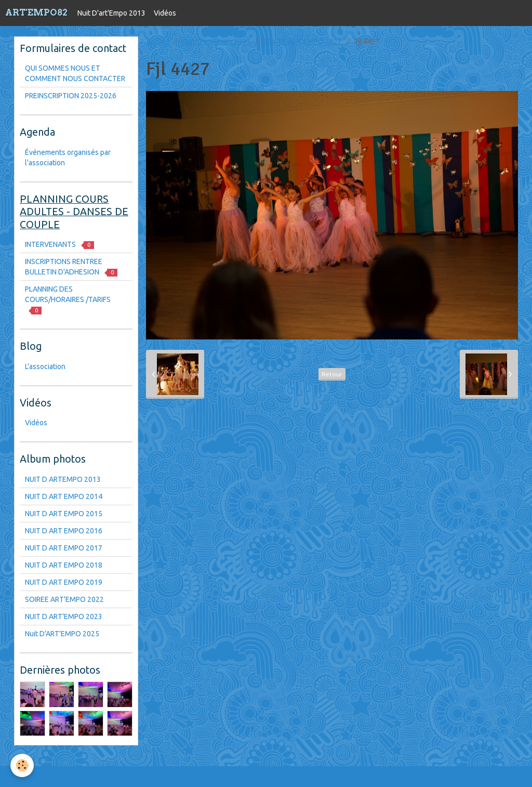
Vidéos (165, 13)
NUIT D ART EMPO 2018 (64, 565)
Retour (332, 374)
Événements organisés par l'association (68, 158)
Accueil (158, 42)
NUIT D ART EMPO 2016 (64, 531)
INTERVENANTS (59, 245)
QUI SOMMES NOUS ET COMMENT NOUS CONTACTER (75, 73)
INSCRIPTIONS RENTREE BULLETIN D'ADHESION (71, 267)
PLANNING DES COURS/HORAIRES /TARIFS (68, 300)
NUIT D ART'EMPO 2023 (64, 617)
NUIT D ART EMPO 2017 (64, 548)
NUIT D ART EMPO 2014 (64, 496)
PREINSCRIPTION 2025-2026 (71, 96)
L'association (45, 366)
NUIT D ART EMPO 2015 (64, 514)
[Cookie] (22, 765)
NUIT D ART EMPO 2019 (64, 582)
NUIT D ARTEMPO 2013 (63, 479)
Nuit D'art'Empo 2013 (111, 13)
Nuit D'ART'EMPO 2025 (62, 634)
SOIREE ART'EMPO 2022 (302, 42)
